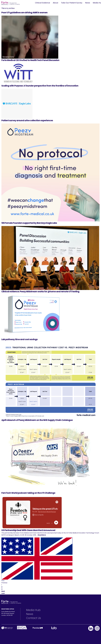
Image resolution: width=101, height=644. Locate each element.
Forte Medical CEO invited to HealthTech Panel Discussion (30, 60)
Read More (42, 535)
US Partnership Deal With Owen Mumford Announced (28, 530)
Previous (4, 583)
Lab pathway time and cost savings (19, 339)
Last (3, 593)
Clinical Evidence (43, 3)
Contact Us (33, 618)
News (88, 3)
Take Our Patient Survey (72, 3)
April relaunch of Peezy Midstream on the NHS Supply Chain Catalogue (37, 420)
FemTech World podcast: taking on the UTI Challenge (28, 493)
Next (3, 591)
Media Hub (33, 610)
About (56, 3)
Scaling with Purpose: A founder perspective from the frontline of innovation (40, 86)
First (3, 581)
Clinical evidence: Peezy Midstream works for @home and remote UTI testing (40, 292)
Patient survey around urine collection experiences (27, 120)
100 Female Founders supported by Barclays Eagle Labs (29, 223)
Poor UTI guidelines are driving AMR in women (24, 13)
